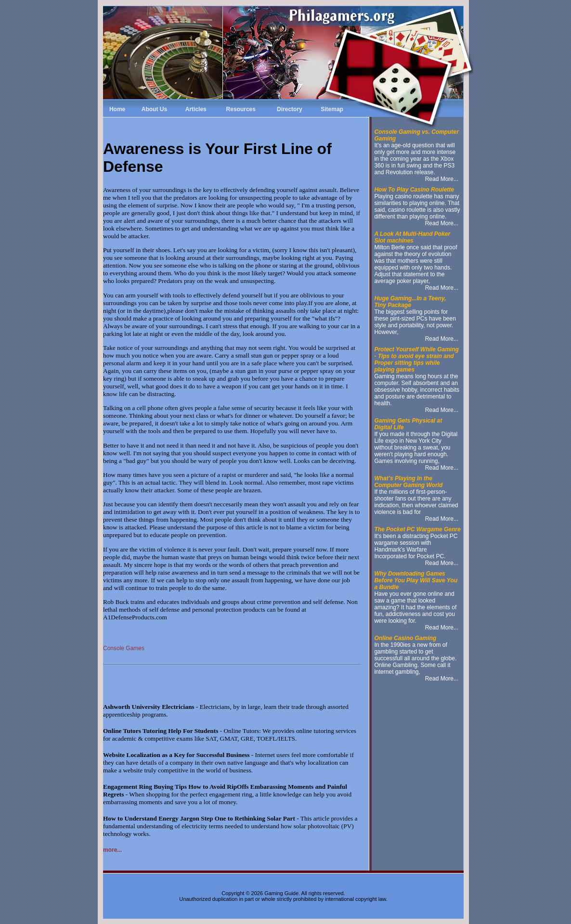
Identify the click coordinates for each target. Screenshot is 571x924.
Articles (196, 109)
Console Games (124, 648)
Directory (290, 109)
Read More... (442, 179)
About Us (154, 109)
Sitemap (332, 109)
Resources (241, 109)
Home (117, 109)
